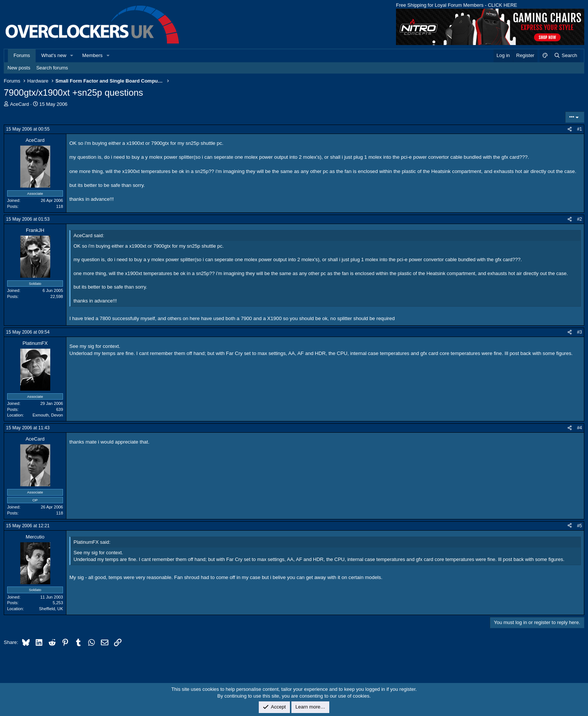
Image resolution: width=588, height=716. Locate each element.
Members (92, 55)
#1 (580, 129)
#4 (580, 428)
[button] (72, 56)
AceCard (20, 104)
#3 (580, 332)
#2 (580, 219)
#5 (580, 526)
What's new (54, 55)
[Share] (570, 129)
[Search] (565, 56)
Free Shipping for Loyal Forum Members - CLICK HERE (457, 5)
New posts (19, 68)
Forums (22, 55)
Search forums (52, 68)
